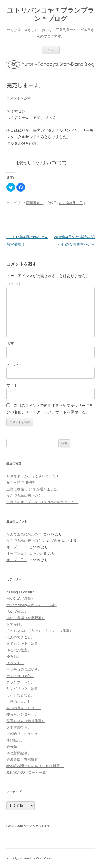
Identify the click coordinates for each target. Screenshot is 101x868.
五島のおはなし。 (20, 702)
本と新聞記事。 (19, 753)
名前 (10, 343)
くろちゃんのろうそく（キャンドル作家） (40, 631)
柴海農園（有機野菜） (24, 759)
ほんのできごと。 (20, 637)
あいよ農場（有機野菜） (26, 618)
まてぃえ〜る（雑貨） (24, 644)
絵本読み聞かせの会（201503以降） (35, 766)
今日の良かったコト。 (24, 708)
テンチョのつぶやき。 (24, 669)
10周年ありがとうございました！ (33, 476)
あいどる (40, 553)
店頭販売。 (35, 203)
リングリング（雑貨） (24, 689)
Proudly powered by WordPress (29, 858)
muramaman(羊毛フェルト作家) (32, 605)
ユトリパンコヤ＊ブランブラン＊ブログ (51, 14)
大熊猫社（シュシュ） (24, 734)
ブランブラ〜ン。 (20, 682)
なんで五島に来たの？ (24, 496)
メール (12, 364)
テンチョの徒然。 (20, 676)
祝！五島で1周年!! (21, 483)
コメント (14, 284)
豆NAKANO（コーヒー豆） (28, 772)
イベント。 (15, 663)
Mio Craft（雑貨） (21, 599)
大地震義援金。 (19, 727)
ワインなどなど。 (20, 695)
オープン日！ (17, 547)
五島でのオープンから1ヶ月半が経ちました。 (42, 502)
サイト (12, 385)
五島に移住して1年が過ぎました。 (34, 489)
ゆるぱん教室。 (19, 650)
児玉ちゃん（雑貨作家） (26, 721)
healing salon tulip (20, 592)
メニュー (51, 50)
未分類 (12, 747)
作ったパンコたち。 (22, 714)
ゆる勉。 (13, 656)
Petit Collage (16, 611)
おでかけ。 (15, 624)
